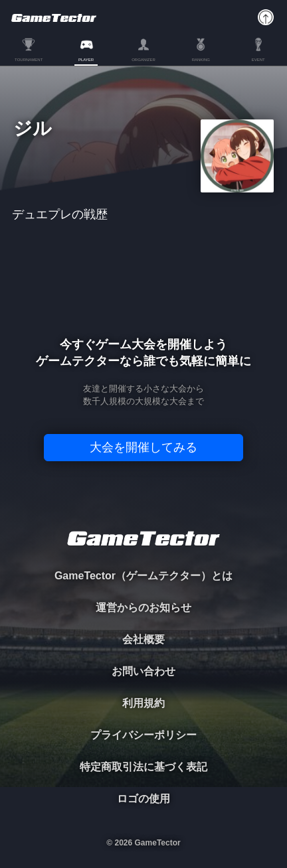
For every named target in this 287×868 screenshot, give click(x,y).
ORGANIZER (143, 60)
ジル (33, 129)
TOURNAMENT (29, 60)
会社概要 (143, 639)
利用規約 (143, 703)
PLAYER (86, 60)
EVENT (258, 60)
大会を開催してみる (143, 447)
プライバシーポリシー (143, 735)
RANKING (201, 60)
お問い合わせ (143, 671)
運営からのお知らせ (143, 608)
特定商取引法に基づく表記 (143, 767)
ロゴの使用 (143, 799)
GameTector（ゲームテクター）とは (143, 576)
